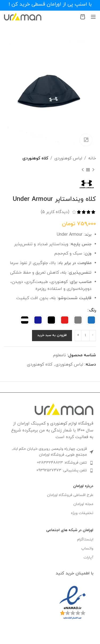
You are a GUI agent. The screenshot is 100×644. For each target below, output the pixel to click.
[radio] (91, 320)
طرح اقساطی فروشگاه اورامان (70, 495)
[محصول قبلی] (93, 170)
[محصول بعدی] (83, 170)
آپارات (88, 558)
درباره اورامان (83, 486)
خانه (92, 158)
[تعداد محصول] (85, 336)
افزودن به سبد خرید (52, 335)
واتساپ (87, 548)
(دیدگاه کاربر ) (55, 212)
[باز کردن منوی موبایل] (93, 17)
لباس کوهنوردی (68, 158)
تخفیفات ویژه (82, 513)
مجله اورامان (83, 504)
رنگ (93, 310)
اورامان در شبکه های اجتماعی (70, 530)
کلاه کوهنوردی (35, 158)
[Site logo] (23, 16)
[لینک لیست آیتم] (50, 463)
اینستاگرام (85, 539)
